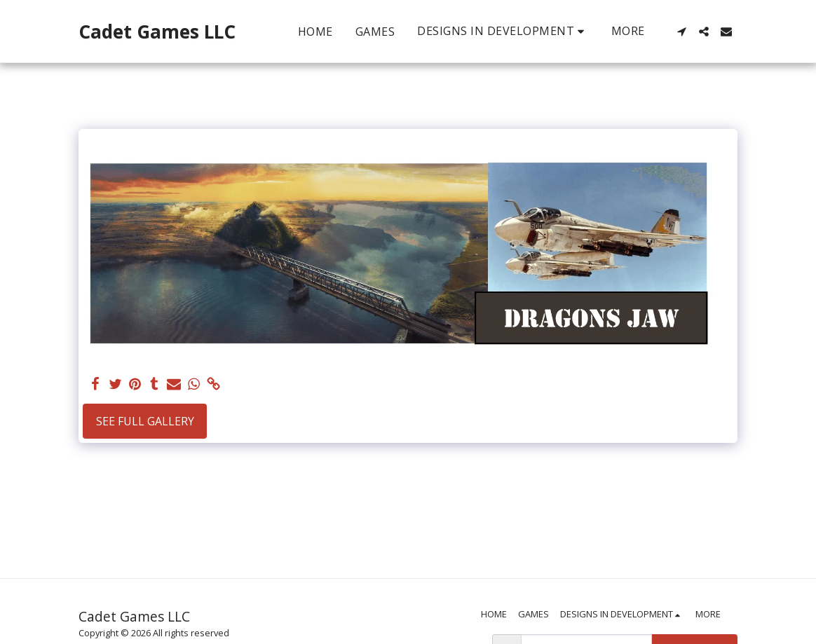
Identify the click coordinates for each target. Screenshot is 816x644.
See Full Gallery (145, 421)
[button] (503, 31)
